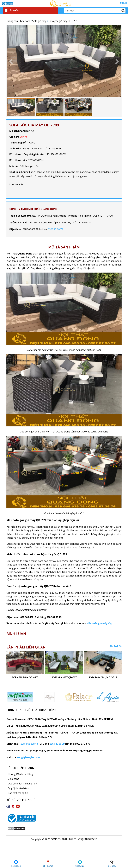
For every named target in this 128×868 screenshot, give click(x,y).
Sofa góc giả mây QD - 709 (34, 125)
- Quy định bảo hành (18, 788)
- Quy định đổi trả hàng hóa (22, 784)
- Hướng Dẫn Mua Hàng (20, 774)
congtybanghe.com (28, 757)
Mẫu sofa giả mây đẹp (100, 623)
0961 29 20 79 (55, 229)
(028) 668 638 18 (29, 744)
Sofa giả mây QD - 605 (25, 678)
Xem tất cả (115, 646)
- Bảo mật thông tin (17, 793)
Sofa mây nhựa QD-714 (103, 678)
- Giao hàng (13, 779)
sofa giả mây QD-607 (64, 678)
